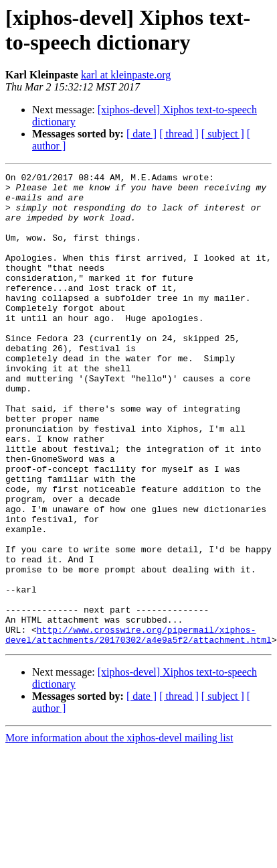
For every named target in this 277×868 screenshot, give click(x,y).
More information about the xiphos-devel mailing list (119, 832)
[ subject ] (223, 134)
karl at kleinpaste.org (126, 75)
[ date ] (142, 134)
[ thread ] (179, 134)
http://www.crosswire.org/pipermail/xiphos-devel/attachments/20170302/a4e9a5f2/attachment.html (138, 728)
